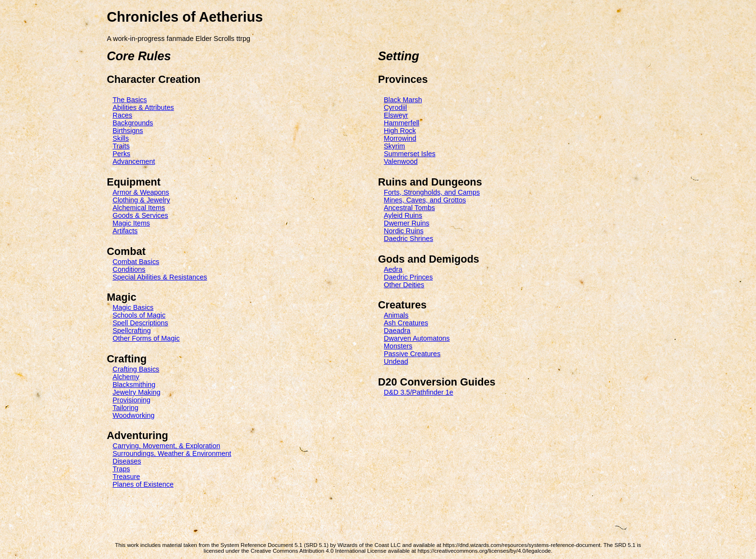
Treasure (127, 477)
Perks (122, 154)
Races (123, 115)
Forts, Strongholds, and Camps (432, 192)
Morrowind (400, 138)
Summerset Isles (410, 154)
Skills (121, 138)
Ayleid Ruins (403, 215)
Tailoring (126, 408)
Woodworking (134, 415)
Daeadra (397, 331)
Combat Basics (136, 262)
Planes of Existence (143, 484)
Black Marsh (403, 100)
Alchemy (126, 377)
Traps (121, 469)
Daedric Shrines (408, 239)
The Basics (130, 100)
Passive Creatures (412, 354)
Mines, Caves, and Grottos (425, 200)
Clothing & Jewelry (142, 200)
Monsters (398, 346)
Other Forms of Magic (146, 338)
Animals (396, 315)
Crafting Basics (136, 369)
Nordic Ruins (404, 231)
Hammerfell (402, 123)
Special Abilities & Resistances (160, 277)
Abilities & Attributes (143, 107)
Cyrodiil (395, 107)
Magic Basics (133, 307)
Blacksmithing (134, 385)
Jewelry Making (137, 392)
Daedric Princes (408, 277)
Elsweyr (396, 115)
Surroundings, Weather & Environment (172, 453)
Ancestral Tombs (409, 208)
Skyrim (394, 146)
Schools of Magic (139, 315)
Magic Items (132, 223)
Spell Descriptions (141, 323)
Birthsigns (128, 131)
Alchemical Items (139, 208)
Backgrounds (133, 123)
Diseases (127, 461)
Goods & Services (141, 215)
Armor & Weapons (141, 192)
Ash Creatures (406, 323)
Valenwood (401, 161)
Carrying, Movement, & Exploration (167, 446)
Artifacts (125, 231)
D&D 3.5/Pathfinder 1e (418, 392)
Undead (396, 361)
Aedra (393, 269)
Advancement (134, 161)
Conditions (129, 269)
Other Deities (404, 285)
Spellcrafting (132, 331)
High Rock (400, 131)
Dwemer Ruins (406, 223)
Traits (121, 146)
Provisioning (132, 400)
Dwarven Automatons (417, 338)
